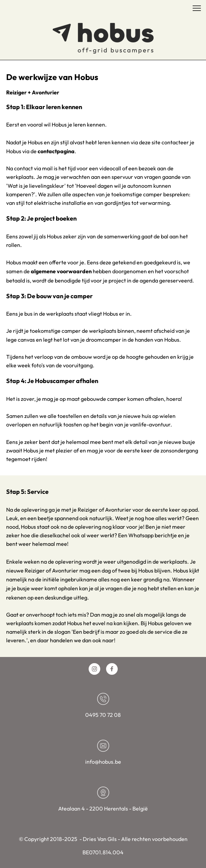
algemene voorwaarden (61, 271)
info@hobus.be (103, 762)
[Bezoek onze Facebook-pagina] (112, 669)
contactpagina (56, 151)
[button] (197, 8)
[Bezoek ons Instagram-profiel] (94, 669)
